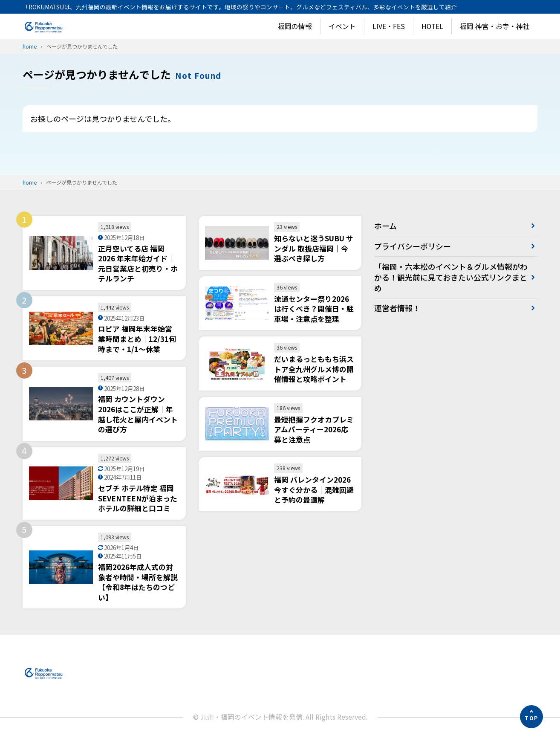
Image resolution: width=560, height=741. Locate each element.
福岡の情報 (295, 26)
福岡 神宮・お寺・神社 (495, 26)
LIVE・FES (389, 26)
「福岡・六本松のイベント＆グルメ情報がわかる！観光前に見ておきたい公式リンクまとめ (447, 277)
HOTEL (432, 26)
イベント (342, 26)
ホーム (385, 226)
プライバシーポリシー (413, 246)
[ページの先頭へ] (531, 717)
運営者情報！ (397, 308)
